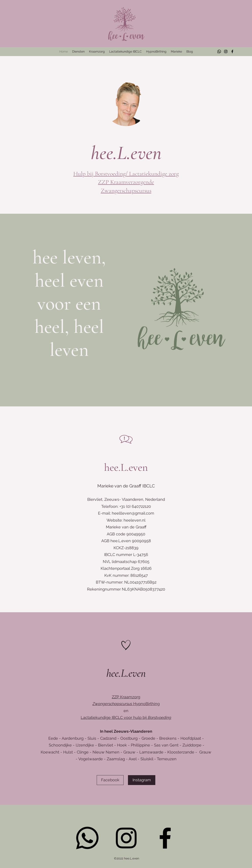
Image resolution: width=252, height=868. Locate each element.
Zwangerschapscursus (126, 191)
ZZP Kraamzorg (126, 697)
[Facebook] (232, 51)
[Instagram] (226, 51)
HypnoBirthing (126, 704)
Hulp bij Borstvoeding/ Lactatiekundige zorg (126, 174)
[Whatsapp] (219, 51)
